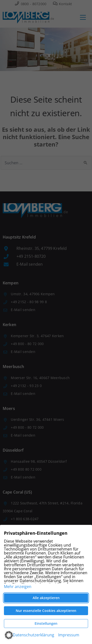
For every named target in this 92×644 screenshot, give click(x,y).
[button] (9, 635)
